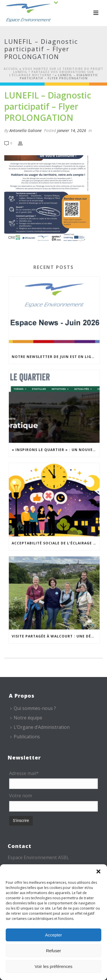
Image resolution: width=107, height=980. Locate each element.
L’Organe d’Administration (40, 727)
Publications (25, 737)
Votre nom (21, 796)
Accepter (53, 935)
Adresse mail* (24, 773)
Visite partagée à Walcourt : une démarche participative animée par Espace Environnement (56, 636)
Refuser (53, 951)
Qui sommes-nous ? (33, 708)
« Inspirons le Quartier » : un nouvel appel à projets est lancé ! (56, 450)
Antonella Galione (26, 130)
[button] (98, 871)
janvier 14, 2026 (72, 130)
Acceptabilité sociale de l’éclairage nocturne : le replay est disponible (56, 543)
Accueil (11, 69)
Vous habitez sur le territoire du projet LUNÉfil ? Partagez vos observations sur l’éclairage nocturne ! (56, 72)
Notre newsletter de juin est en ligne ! (55, 357)
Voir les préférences (53, 966)
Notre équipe (26, 718)
